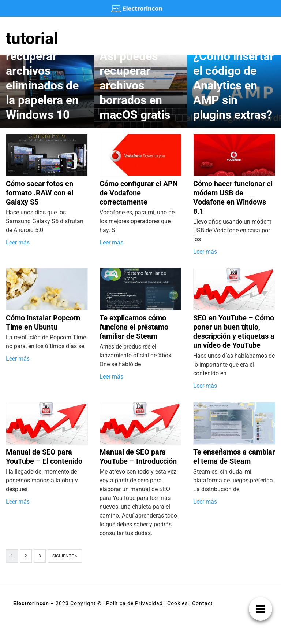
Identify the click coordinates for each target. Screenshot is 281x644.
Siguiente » (65, 556)
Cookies (177, 603)
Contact (203, 603)
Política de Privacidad (134, 603)
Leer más (18, 242)
